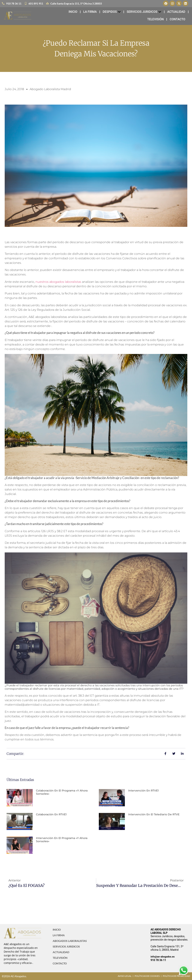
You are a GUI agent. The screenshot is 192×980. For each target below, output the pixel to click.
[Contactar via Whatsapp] (184, 975)
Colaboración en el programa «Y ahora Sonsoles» (62, 792)
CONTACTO (60, 963)
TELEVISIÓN (60, 958)
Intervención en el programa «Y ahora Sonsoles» (62, 840)
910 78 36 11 (158, 960)
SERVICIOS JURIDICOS (66, 946)
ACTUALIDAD (61, 952)
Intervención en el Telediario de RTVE (154, 814)
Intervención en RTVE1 (143, 791)
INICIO (57, 930)
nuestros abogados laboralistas (59, 282)
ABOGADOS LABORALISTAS (70, 941)
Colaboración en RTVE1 (51, 814)
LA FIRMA (59, 935)
